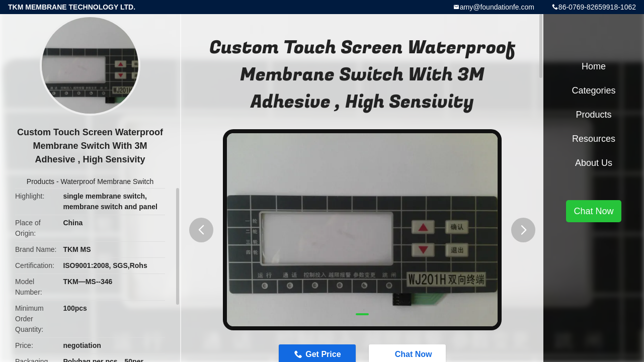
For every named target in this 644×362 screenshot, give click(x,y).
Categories (593, 90)
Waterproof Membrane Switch (107, 182)
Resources (594, 139)
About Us (594, 163)
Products (41, 182)
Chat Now (593, 211)
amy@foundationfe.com (497, 7)
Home (594, 66)
